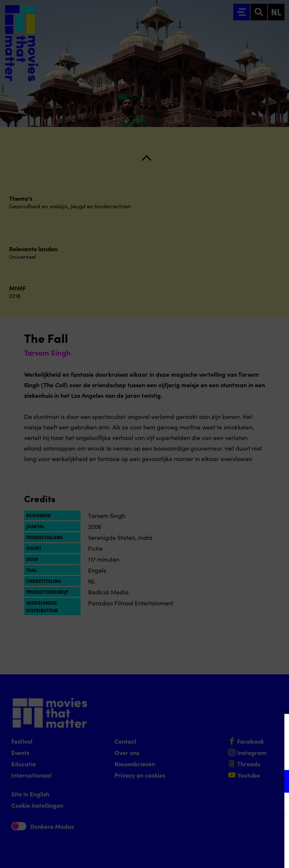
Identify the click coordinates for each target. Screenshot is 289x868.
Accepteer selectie (225, 854)
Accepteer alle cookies (225, 832)
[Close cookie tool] (277, 727)
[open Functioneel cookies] (277, 782)
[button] (218, 781)
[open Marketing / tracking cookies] (277, 805)
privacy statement (195, 757)
